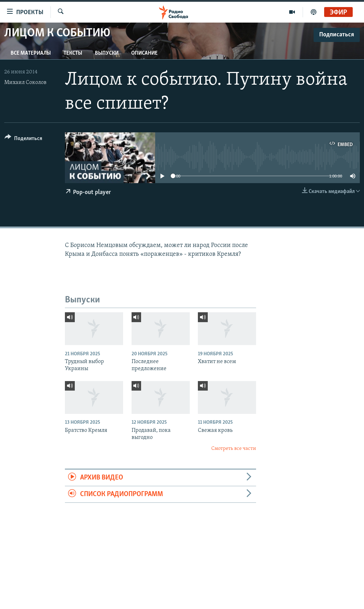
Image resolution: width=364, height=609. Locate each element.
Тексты (73, 53)
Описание (144, 53)
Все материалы (31, 53)
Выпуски (107, 53)
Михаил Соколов (25, 83)
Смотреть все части (234, 449)
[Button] (23, 140)
